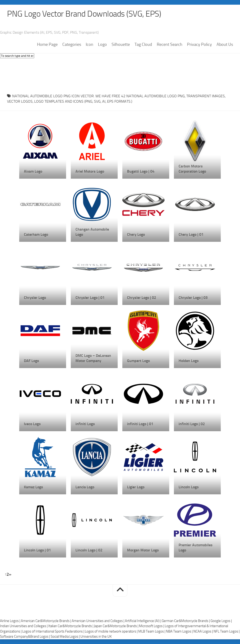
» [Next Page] (10, 575)
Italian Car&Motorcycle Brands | (71, 626)
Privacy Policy (199, 45)
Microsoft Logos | (152, 626)
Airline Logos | (10, 621)
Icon (90, 45)
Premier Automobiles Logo (196, 548)
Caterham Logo (36, 235)
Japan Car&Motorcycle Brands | (116, 626)
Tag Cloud (143, 45)
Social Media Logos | (66, 637)
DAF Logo (31, 361)
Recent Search (170, 45)
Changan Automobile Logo (92, 232)
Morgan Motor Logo (143, 550)
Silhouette (121, 45)
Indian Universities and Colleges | (24, 626)
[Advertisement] (120, 75)
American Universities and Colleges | (98, 621)
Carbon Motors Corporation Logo (192, 169)
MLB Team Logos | (152, 631)
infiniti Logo (85, 424)
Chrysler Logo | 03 (193, 298)
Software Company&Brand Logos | (25, 637)
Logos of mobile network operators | (112, 631)
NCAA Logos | (203, 631)
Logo (102, 45)
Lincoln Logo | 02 (89, 550)
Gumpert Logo (138, 361)
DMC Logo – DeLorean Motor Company (93, 358)
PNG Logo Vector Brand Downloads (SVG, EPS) (86, 14)
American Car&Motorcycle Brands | (46, 621)
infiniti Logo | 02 (192, 424)
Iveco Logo (32, 424)
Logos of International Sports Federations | (54, 631)
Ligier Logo (136, 487)
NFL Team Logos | (227, 631)
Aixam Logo (33, 172)
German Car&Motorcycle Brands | (186, 621)
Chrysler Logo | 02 (142, 298)
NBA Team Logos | (180, 631)
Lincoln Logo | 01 (37, 550)
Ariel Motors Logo (90, 172)
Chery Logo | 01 (191, 235)
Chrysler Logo (35, 298)
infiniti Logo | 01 (140, 424)
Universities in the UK (96, 637)
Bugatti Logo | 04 (141, 172)
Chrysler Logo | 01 (90, 298)
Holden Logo (189, 361)
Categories (72, 45)
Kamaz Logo (33, 487)
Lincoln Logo (189, 487)
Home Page (47, 45)
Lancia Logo (85, 487)
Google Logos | (221, 621)
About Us (225, 45)
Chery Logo (136, 235)
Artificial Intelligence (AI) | (143, 621)
